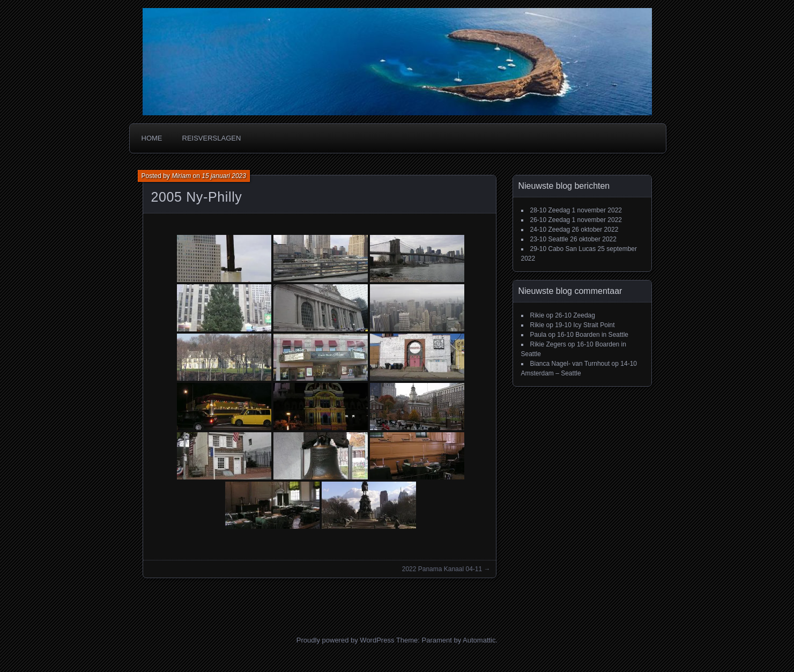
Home (152, 138)
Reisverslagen (212, 138)
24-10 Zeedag (550, 230)
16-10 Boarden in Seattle (593, 335)
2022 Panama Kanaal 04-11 (442, 569)
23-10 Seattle (549, 239)
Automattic (479, 640)
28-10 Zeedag (550, 210)
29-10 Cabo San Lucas (563, 249)
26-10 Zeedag (550, 220)
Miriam (181, 176)
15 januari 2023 (224, 176)
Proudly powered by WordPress (346, 640)
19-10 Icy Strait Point (585, 325)
